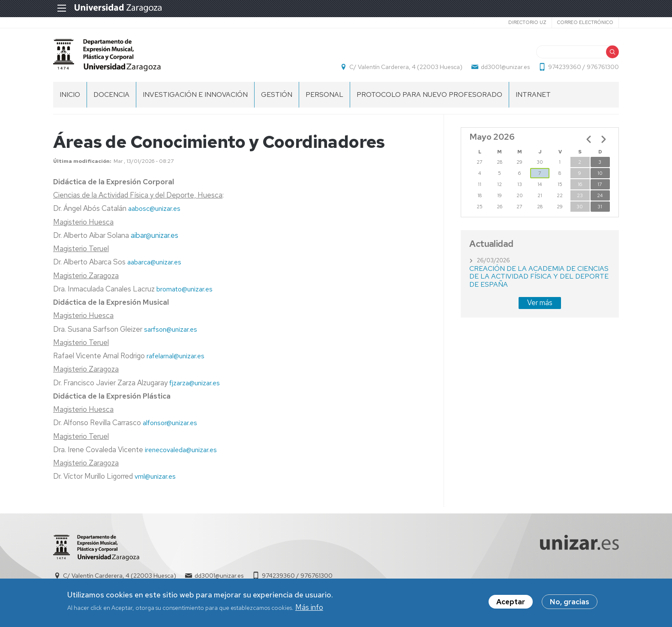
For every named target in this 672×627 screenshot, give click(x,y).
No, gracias (570, 602)
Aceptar (511, 602)
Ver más (540, 303)
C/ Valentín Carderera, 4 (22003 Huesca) (406, 67)
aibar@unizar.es (154, 235)
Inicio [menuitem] (70, 94)
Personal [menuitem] (324, 94)
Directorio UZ (527, 22)
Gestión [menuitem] (277, 94)
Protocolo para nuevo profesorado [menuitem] (429, 94)
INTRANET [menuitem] (533, 94)
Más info (309, 607)
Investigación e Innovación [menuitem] (195, 94)
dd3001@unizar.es (505, 67)
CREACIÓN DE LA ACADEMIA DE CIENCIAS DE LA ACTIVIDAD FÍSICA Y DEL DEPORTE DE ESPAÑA (539, 276)
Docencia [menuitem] (111, 94)
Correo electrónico (585, 22)
